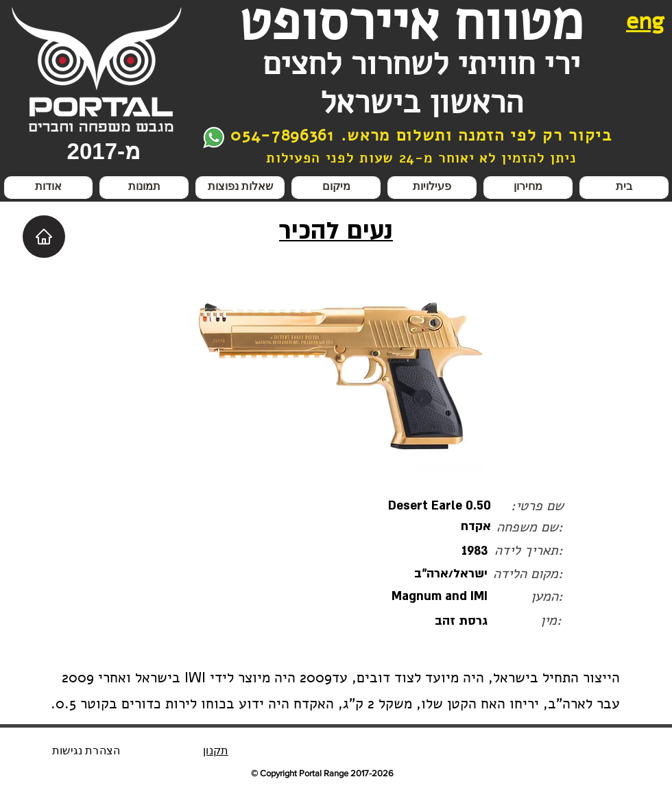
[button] (432, 188)
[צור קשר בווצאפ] (214, 137)
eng (645, 21)
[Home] (44, 237)
